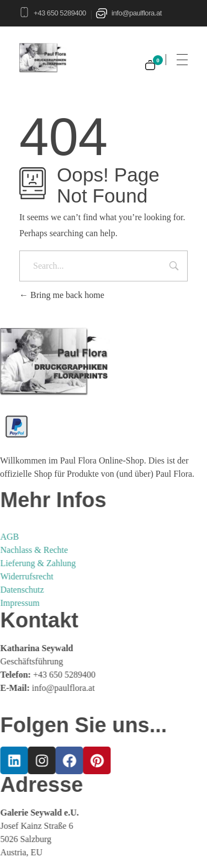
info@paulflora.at (137, 13)
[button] (20, 848)
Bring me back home (62, 295)
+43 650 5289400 (60, 13)
